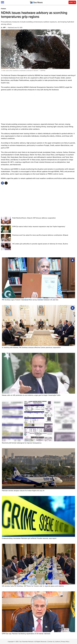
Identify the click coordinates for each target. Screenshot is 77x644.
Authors (58, 642)
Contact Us (51, 642)
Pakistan (3, 9)
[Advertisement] (39, 107)
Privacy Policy (65, 642)
